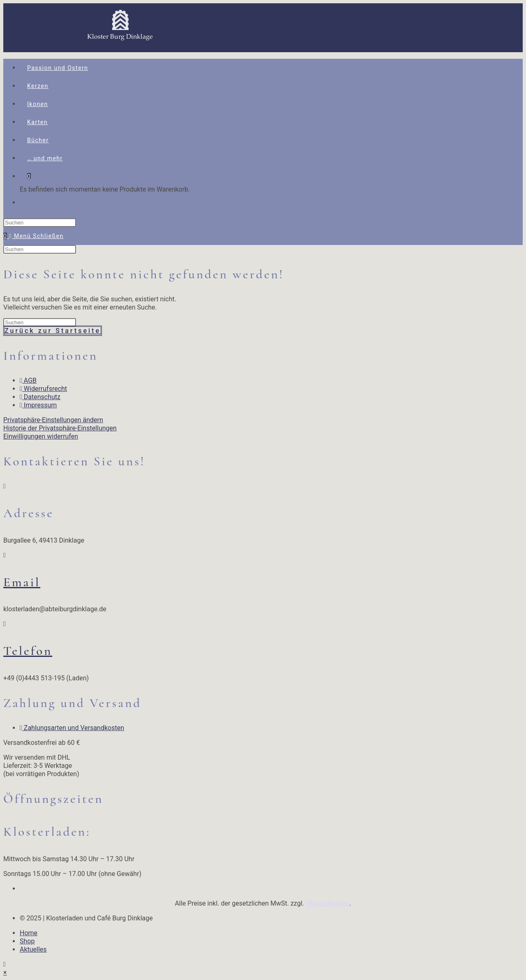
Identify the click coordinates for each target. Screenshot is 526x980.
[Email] (5, 555)
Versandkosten (328, 903)
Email (22, 582)
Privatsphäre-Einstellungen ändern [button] (53, 420)
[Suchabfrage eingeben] (40, 223)
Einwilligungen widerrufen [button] (41, 436)
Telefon (28, 651)
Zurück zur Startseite (53, 331)
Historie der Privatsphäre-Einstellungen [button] (60, 428)
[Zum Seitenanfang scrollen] (5, 964)
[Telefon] (5, 624)
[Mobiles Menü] (36, 236)
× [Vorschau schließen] (5, 972)
